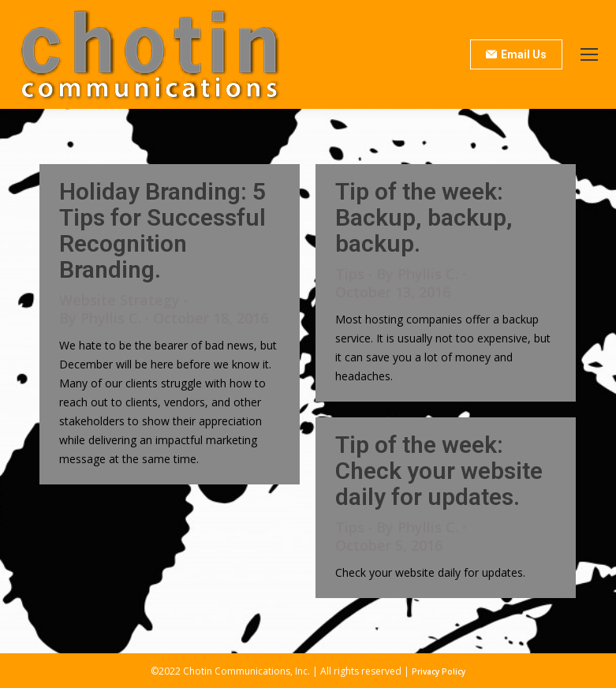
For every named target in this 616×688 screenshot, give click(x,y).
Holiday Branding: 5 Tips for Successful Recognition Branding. (162, 230)
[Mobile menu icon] (589, 54)
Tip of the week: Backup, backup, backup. (424, 217)
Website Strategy (119, 300)
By (100, 318)
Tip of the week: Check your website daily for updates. (439, 471)
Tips (350, 274)
